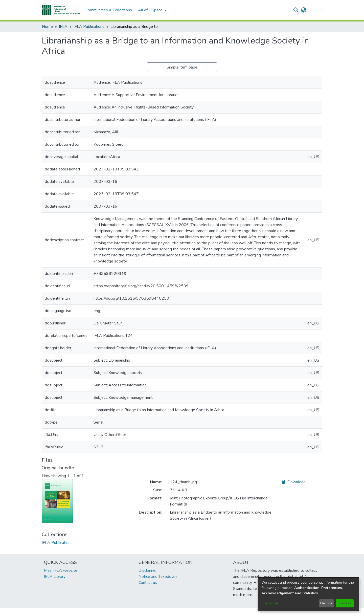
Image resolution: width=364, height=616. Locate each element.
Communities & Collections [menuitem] (109, 10)
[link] (57, 543)
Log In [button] (314, 10)
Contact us (148, 583)
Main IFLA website (61, 570)
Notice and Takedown (158, 577)
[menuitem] (152, 10)
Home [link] (47, 27)
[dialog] (308, 594)
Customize (270, 603)
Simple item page (182, 67)
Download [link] (294, 482)
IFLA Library (55, 577)
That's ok (345, 603)
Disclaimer (148, 570)
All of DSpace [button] (150, 10)
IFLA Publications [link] (89, 27)
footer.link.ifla (160, 612)
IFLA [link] (63, 27)
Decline (326, 603)
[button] (61, 10)
